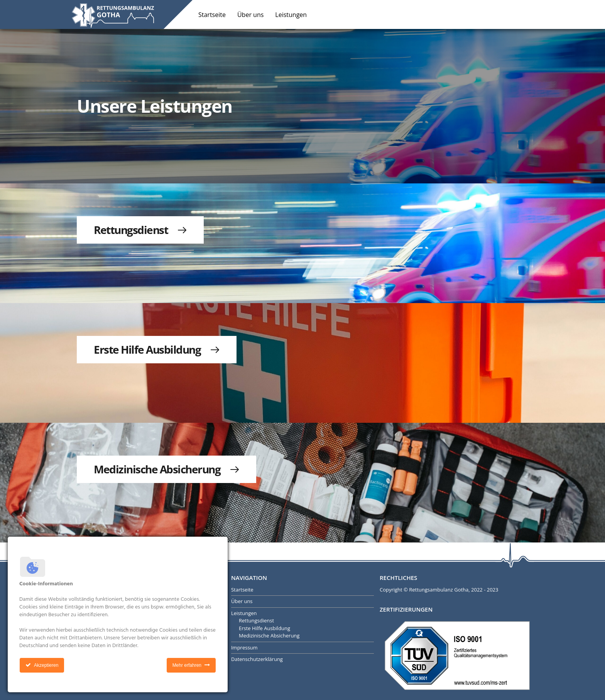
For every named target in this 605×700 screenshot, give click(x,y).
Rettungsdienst (256, 620)
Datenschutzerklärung (257, 659)
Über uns (250, 15)
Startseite (212, 15)
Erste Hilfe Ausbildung (264, 628)
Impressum (244, 647)
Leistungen (291, 15)
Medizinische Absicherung (269, 636)
